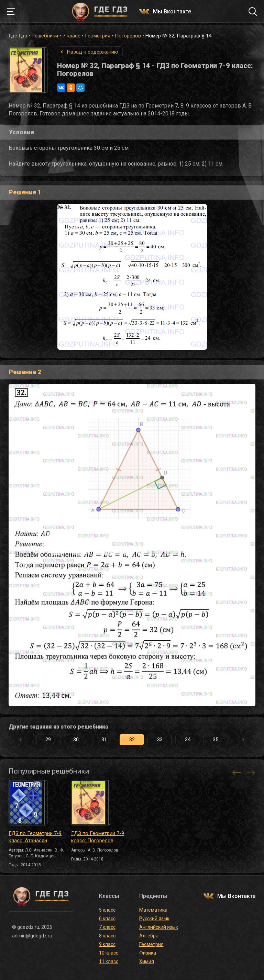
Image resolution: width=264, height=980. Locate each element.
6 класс (107, 919)
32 (132, 740)
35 (216, 740)
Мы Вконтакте (172, 12)
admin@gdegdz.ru (32, 936)
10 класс (109, 953)
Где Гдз (18, 36)
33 (160, 740)
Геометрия (98, 36)
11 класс (109, 961)
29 (48, 740)
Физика (148, 953)
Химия (147, 961)
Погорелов (128, 36)
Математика (153, 910)
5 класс (107, 910)
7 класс (71, 36)
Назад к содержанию (93, 52)
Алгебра (149, 936)
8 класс (107, 936)
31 (104, 740)
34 (188, 740)
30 (76, 740)
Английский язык (159, 927)
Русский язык (154, 919)
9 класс (107, 944)
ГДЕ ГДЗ (100, 11)
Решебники (45, 36)
